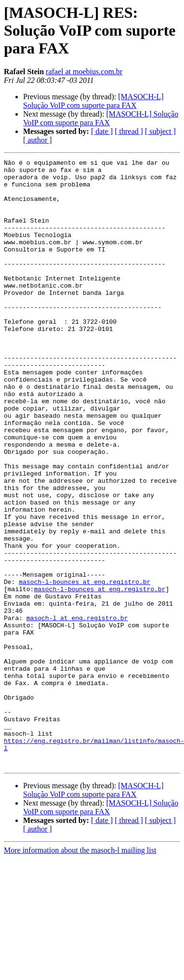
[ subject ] (160, 131)
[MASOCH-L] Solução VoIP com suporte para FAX (93, 101)
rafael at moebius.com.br (84, 72)
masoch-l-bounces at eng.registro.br (85, 667)
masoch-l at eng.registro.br (77, 710)
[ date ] (102, 131)
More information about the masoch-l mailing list (80, 972)
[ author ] (38, 140)
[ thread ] (129, 131)
